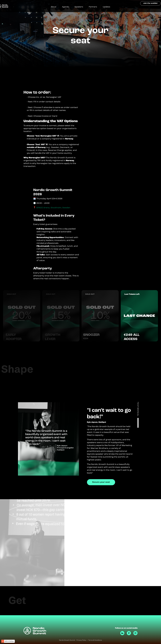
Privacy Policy (81, 640)
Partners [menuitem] (95, 7)
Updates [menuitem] (109, 7)
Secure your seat (101, 482)
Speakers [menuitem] (81, 7)
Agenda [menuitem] (68, 7)
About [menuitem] (56, 7)
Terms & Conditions (95, 640)
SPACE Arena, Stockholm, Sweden (53, 208)
